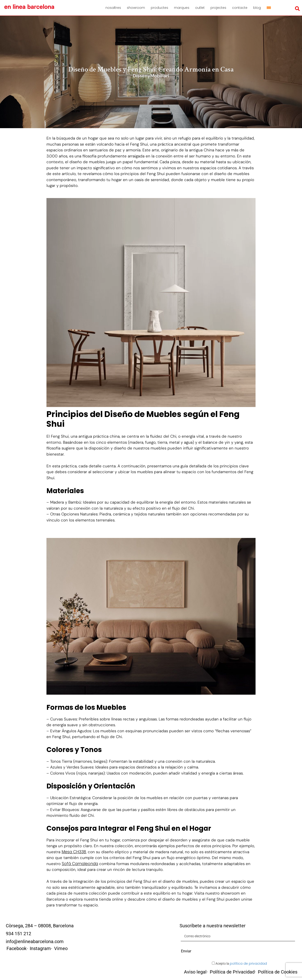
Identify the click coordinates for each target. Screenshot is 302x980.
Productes (159, 8)
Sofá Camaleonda (80, 864)
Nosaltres (113, 8)
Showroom (136, 8)
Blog (257, 8)
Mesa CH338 (74, 852)
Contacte (240, 8)
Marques (182, 8)
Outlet (200, 8)
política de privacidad (248, 964)
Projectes (218, 8)
